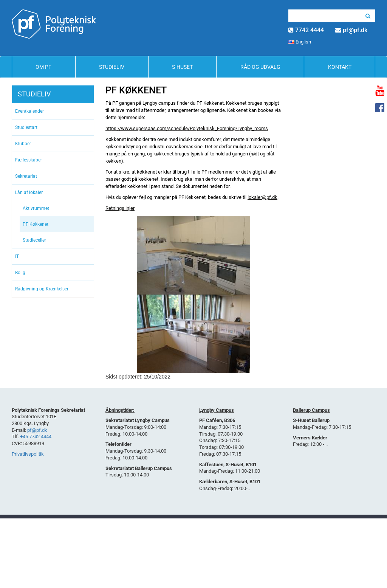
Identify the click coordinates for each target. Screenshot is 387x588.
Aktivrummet (36, 208)
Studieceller (34, 240)
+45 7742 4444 (36, 437)
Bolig (20, 273)
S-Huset (182, 67)
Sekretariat (26, 176)
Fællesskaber (29, 160)
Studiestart (26, 127)
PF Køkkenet (36, 224)
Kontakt (340, 67)
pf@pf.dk (355, 30)
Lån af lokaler (29, 192)
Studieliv (112, 67)
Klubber (23, 144)
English (300, 42)
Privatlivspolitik (28, 454)
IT (17, 256)
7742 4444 (310, 30)
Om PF (43, 67)
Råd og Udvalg (260, 67)
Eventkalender (29, 111)
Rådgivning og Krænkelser (42, 289)
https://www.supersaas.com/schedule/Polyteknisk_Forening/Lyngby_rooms (187, 128)
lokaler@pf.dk (262, 197)
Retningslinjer (120, 208)
